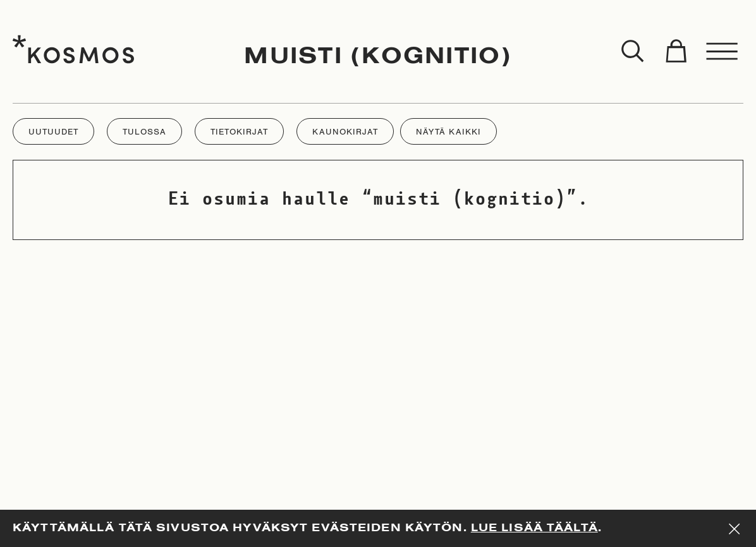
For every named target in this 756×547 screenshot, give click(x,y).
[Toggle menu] (722, 52)
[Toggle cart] (676, 52)
